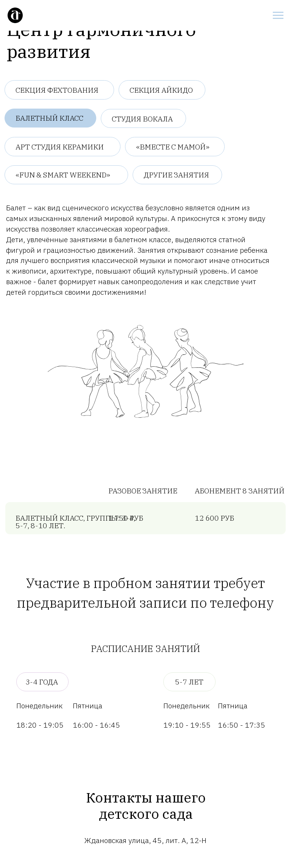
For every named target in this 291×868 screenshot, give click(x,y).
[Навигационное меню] (278, 16)
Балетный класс (49, 118)
